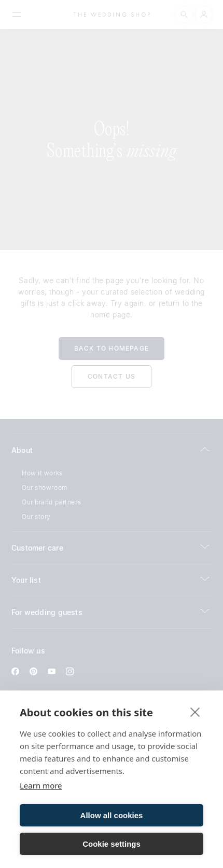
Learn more (41, 785)
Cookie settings (112, 844)
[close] (195, 712)
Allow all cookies (112, 815)
